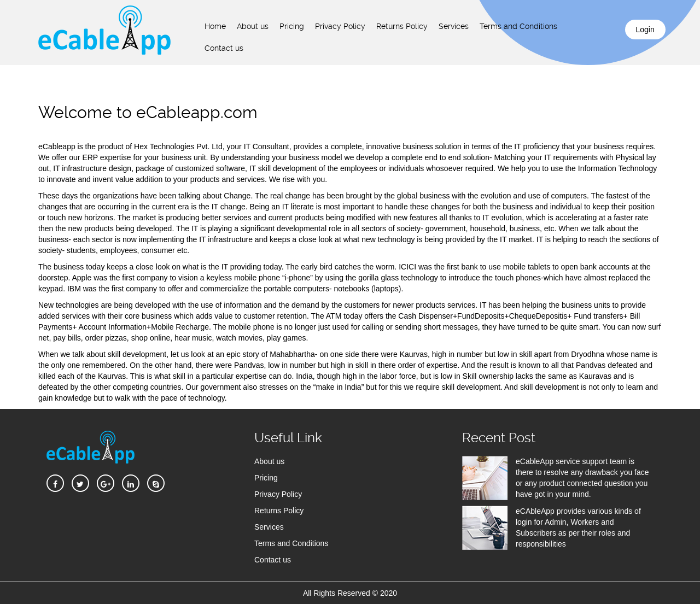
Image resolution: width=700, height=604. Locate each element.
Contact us (224, 48)
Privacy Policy (340, 26)
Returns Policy (402, 26)
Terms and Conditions (518, 26)
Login (645, 30)
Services (454, 26)
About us (253, 26)
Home (215, 26)
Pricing (292, 26)
